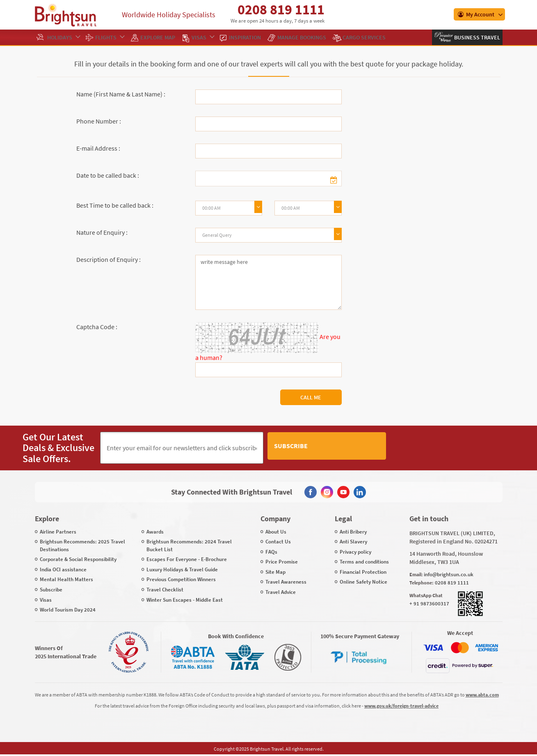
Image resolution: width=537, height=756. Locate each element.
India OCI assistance (63, 569)
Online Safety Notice (363, 581)
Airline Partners (58, 531)
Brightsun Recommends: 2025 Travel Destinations (82, 545)
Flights (110, 37)
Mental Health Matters (66, 579)
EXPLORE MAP (158, 37)
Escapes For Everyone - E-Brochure (187, 559)
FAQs (271, 551)
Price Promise (282, 561)
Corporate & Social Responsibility (78, 559)
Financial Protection (363, 572)
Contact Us (278, 541)
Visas (203, 37)
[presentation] (452, 448)
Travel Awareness (286, 581)
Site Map (275, 572)
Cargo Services (364, 37)
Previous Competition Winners (181, 579)
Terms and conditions (364, 561)
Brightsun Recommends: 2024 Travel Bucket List (189, 545)
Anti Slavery (353, 541)
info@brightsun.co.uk (449, 574)
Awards (155, 531)
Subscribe (363, 447)
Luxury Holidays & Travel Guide (182, 569)
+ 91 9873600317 (429, 603)
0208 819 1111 (281, 9)
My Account (476, 14)
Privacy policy (355, 551)
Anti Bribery (353, 531)
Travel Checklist (165, 589)
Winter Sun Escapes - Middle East (185, 599)
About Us (276, 531)
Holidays (63, 37)
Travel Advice (281, 592)
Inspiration (245, 37)
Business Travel (476, 37)
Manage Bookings (302, 37)
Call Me (311, 397)
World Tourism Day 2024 (68, 609)
